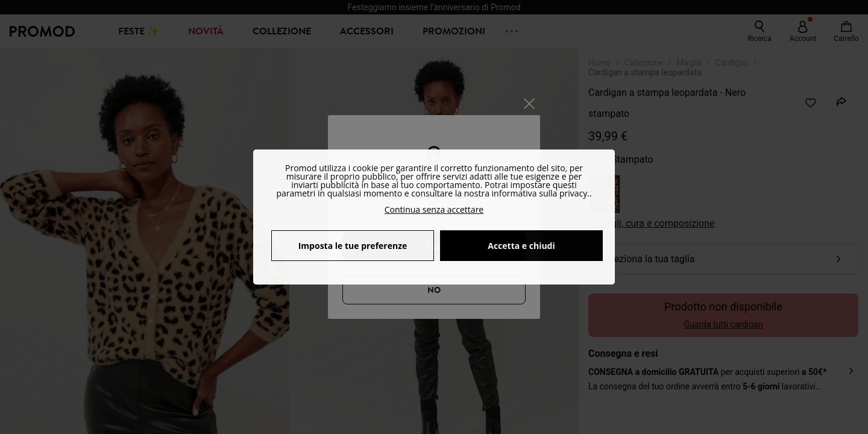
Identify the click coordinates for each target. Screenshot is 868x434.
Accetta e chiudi (521, 246)
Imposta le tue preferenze (353, 246)
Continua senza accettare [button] (434, 209)
